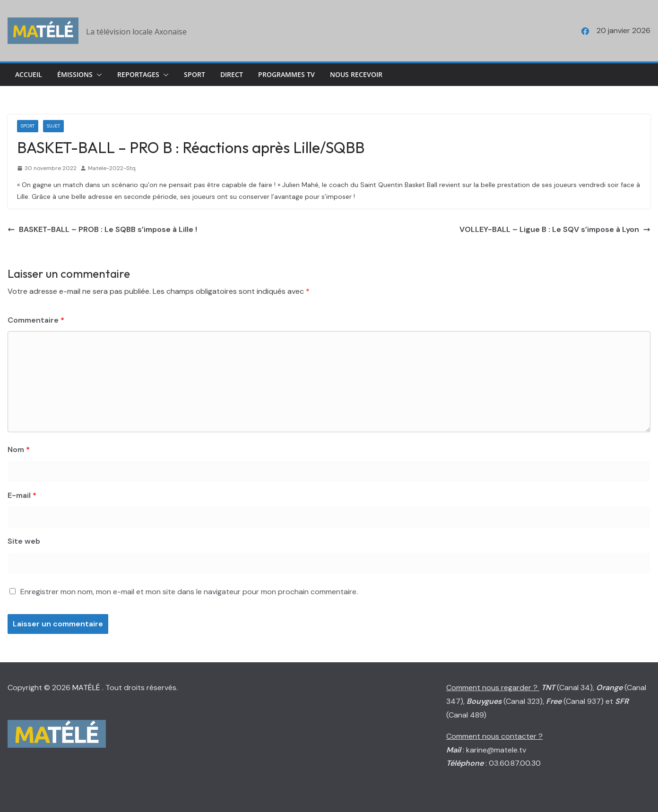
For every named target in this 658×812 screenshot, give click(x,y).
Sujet (53, 126)
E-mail (22, 495)
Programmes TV (286, 74)
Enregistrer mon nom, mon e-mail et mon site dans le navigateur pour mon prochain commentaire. (189, 592)
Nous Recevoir (356, 74)
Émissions (75, 74)
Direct (232, 74)
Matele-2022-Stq (112, 168)
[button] (97, 75)
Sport (195, 74)
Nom (19, 449)
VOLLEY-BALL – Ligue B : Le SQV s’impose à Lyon (555, 229)
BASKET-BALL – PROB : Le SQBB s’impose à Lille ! (102, 229)
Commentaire (36, 320)
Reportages (138, 74)
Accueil (29, 74)
